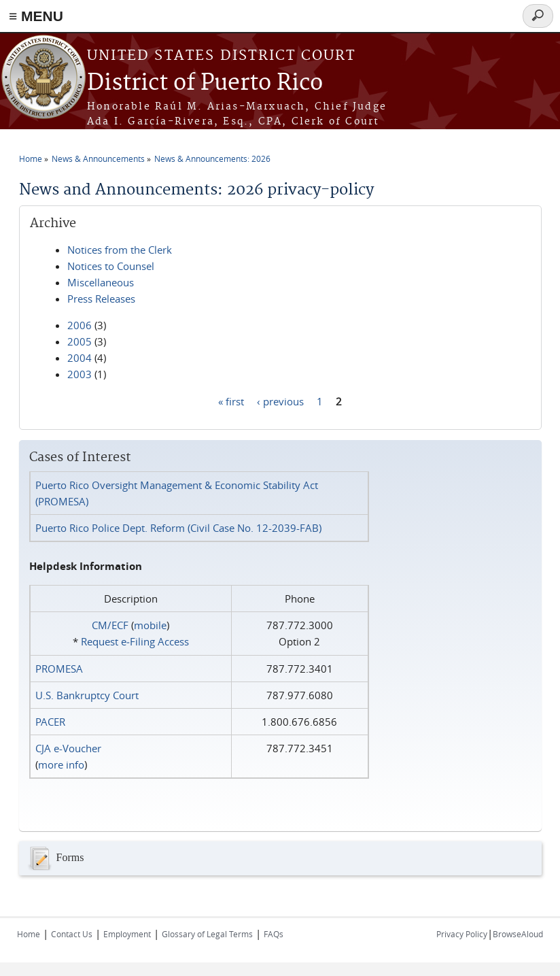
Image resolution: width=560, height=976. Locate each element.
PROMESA (59, 669)
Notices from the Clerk (120, 250)
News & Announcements (98, 158)
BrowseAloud (518, 934)
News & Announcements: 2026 (212, 158)
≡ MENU (36, 16)
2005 (80, 341)
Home (31, 158)
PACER (50, 722)
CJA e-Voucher (68, 748)
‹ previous (280, 401)
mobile (150, 625)
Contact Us (72, 934)
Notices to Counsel (111, 266)
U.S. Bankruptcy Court (87, 695)
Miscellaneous (101, 282)
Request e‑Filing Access (135, 641)
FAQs (274, 934)
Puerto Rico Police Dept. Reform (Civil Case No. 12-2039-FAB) (178, 528)
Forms (55, 858)
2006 (80, 325)
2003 (80, 374)
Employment (127, 934)
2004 (80, 358)
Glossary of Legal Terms (207, 934)
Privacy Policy (462, 934)
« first (231, 401)
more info (61, 764)
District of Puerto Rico (205, 83)
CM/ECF (110, 625)
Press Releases (101, 299)
